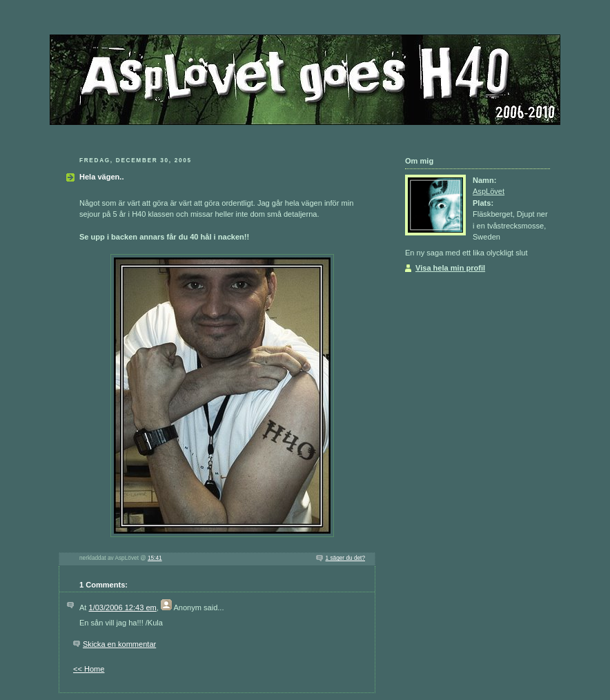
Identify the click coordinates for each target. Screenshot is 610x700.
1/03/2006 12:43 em (123, 607)
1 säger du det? (345, 558)
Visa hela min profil (450, 268)
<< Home (89, 669)
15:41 (155, 558)
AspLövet (489, 191)
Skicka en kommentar (119, 644)
